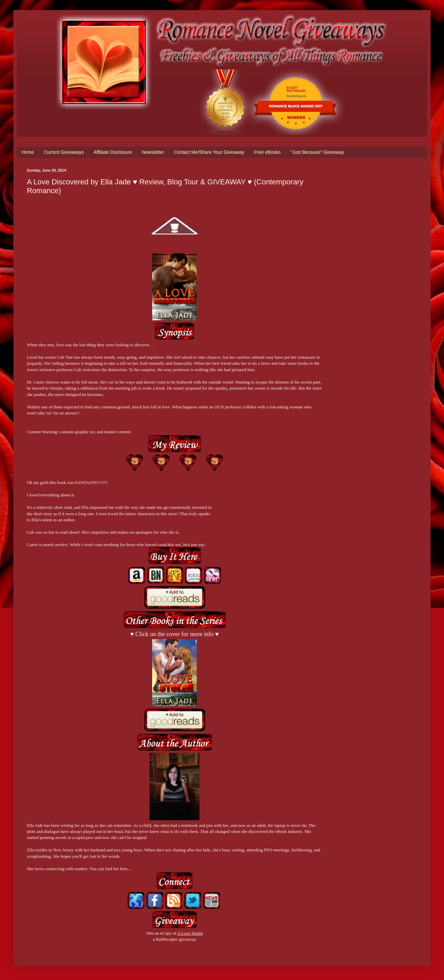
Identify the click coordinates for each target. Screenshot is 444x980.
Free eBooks (268, 152)
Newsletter (153, 152)
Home (28, 152)
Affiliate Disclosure (113, 152)
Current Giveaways (64, 152)
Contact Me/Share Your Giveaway (209, 152)
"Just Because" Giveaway (317, 152)
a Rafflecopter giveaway (174, 939)
